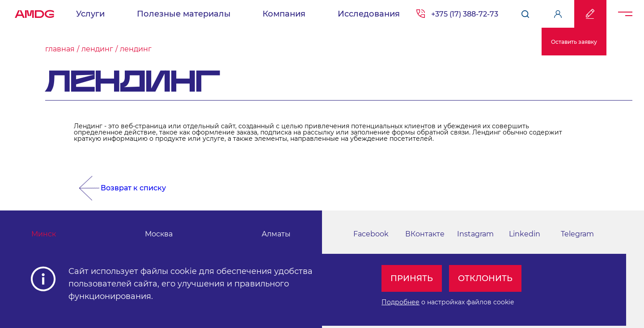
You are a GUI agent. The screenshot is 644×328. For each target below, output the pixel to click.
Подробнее (400, 302)
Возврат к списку (133, 188)
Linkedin (525, 234)
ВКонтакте (425, 234)
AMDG (34, 12)
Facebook (371, 234)
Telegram (577, 234)
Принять (412, 278)
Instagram (475, 234)
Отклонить (485, 278)
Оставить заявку (574, 42)
